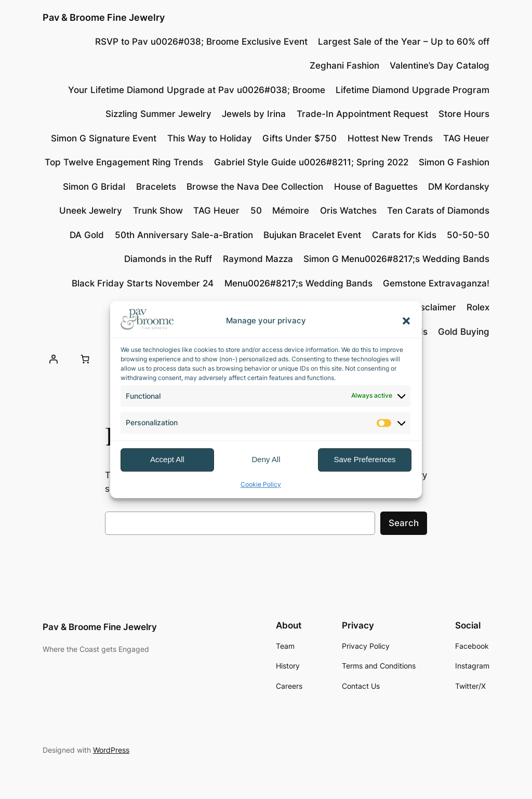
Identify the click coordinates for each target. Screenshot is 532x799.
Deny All (266, 460)
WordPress (111, 750)
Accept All (167, 460)
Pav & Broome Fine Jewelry (104, 17)
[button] (406, 321)
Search (404, 523)
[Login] (54, 359)
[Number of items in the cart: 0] (85, 359)
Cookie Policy (261, 484)
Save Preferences (364, 460)
